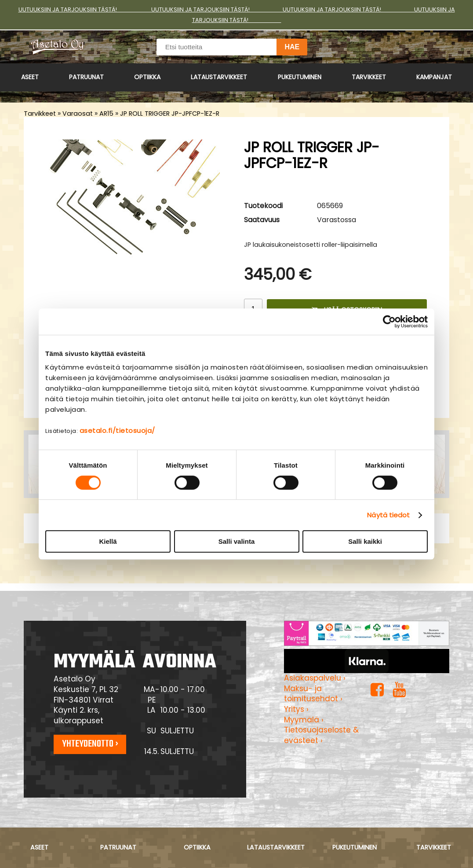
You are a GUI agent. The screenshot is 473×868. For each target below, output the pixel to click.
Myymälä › (304, 720)
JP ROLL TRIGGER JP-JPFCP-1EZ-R (170, 114)
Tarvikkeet (369, 77)
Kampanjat (434, 77)
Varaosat (78, 114)
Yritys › (296, 709)
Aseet (30, 77)
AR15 (106, 114)
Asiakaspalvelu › (315, 678)
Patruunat (86, 77)
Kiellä (108, 541)
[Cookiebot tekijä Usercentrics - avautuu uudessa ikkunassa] (389, 322)
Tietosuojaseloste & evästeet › (321, 735)
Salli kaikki (365, 541)
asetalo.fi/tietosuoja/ (117, 430)
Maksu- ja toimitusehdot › (313, 694)
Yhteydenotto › (90, 744)
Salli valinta (237, 541)
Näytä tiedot (388, 515)
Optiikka (147, 77)
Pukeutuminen (300, 77)
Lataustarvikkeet (219, 77)
